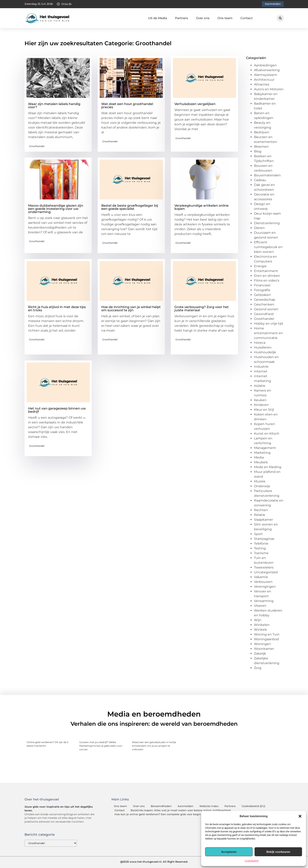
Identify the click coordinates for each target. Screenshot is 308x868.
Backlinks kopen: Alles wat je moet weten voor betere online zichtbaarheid (181, 810)
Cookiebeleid (252, 861)
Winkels (260, 630)
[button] (300, 816)
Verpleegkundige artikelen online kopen (202, 207)
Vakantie (261, 577)
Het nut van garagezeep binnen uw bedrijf (57, 410)
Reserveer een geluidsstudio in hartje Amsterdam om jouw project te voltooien (154, 746)
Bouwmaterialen (267, 175)
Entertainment (266, 271)
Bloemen (261, 147)
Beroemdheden (161, 806)
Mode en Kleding (268, 467)
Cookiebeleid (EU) (253, 806)
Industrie (261, 367)
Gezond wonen (266, 309)
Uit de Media (158, 18)
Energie (260, 266)
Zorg (258, 668)
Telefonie (261, 543)
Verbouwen (263, 582)
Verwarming (264, 601)
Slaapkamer (263, 520)
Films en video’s (267, 280)
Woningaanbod (266, 639)
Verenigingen (265, 587)
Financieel (262, 285)
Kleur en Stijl (264, 410)
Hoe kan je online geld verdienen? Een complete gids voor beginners (161, 814)
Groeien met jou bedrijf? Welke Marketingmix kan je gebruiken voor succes (101, 746)
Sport (258, 534)
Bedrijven (262, 132)
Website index (209, 806)
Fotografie (262, 290)
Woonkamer (264, 649)
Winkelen (262, 625)
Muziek (260, 481)
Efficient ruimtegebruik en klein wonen (268, 247)
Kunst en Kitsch (267, 434)
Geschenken (264, 304)
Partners (182, 18)
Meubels (261, 462)
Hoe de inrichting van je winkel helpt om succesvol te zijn (131, 309)
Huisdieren (263, 347)
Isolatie (260, 386)
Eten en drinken (267, 276)
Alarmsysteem (266, 75)
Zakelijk (260, 653)
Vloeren (260, 606)
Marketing (262, 453)
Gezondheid (264, 314)
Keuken (260, 400)
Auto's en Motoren (269, 89)
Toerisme (261, 553)
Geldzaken (262, 295)
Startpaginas (264, 539)
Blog (258, 151)
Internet (261, 371)
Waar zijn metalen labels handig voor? (54, 106)
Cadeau (260, 180)
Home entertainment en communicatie (268, 333)
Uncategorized (266, 572)
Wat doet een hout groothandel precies (127, 106)
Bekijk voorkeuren (278, 852)
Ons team (225, 18)
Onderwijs (262, 486)
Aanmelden (185, 806)
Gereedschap (265, 300)
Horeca (260, 343)
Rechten (261, 510)
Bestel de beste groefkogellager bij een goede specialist (130, 207)
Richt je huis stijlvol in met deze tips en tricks (57, 309)
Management (265, 448)
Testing (260, 548)
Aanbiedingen (265, 65)
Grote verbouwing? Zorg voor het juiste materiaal (202, 309)
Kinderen (261, 405)
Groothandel (37, 146)
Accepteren (229, 852)
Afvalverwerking (267, 70)
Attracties (262, 84)
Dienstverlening (267, 223)
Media (259, 457)
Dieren (259, 228)
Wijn (258, 620)
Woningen (262, 644)
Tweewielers (264, 567)
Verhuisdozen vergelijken (195, 104)
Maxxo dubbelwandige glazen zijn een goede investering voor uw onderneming (56, 209)
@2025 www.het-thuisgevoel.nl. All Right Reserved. (154, 862)
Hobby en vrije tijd (269, 324)
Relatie (260, 515)
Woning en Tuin (267, 634)
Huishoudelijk (265, 352)
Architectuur (264, 80)
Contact (246, 18)
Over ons (203, 18)
